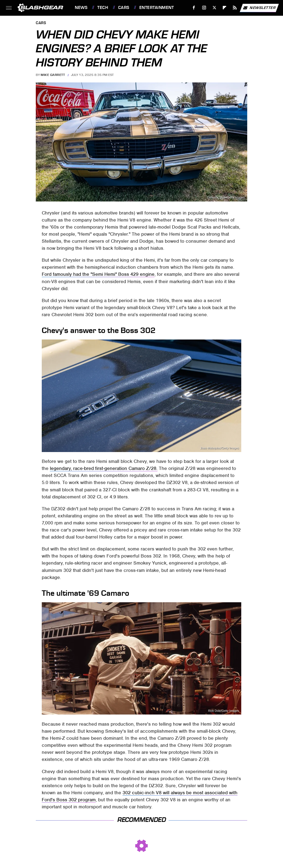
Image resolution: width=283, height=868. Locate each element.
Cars (124, 8)
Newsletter (259, 8)
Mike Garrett (53, 75)
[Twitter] (214, 8)
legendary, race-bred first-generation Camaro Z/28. (104, 468)
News (81, 8)
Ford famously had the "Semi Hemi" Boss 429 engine (98, 274)
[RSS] (235, 8)
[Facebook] (194, 8)
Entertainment (157, 8)
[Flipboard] (225, 8)
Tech (103, 8)
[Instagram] (204, 8)
